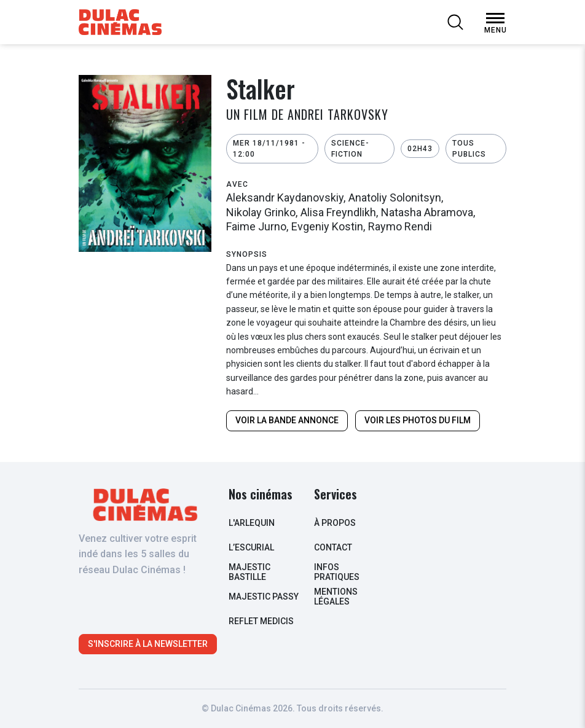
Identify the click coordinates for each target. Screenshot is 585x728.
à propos (335, 523)
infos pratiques (337, 572)
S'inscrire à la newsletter (148, 644)
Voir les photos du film (418, 420)
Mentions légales (336, 596)
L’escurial (251, 547)
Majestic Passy (264, 597)
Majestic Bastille (249, 572)
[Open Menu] (495, 18)
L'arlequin (252, 523)
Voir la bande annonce (287, 420)
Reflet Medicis (261, 621)
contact (333, 547)
